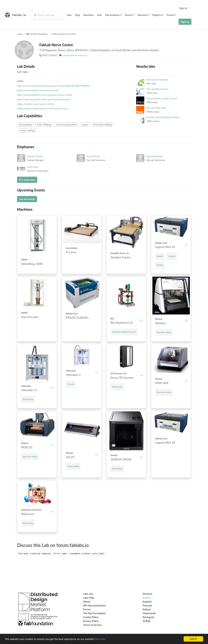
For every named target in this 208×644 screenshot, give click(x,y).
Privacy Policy (91, 621)
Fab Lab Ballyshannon (157, 89)
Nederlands (149, 613)
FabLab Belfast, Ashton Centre (162, 98)
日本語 (147, 621)
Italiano (147, 609)
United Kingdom (37, 34)
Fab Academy (113, 15)
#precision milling (164, 332)
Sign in (183, 8)
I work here (27, 180)
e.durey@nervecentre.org (75, 55)
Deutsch (147, 594)
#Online (160, 265)
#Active (160, 256)
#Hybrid (172, 256)
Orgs (78, 15)
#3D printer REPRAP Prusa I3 (124, 332)
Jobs (99, 15)
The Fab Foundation (95, 613)
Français (147, 605)
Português (148, 617)
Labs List (88, 594)
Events (130, 15)
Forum (171, 15)
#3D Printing (28, 399)
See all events (27, 199)
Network (143, 15)
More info (100, 639)
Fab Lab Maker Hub (156, 108)
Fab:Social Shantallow (157, 80)
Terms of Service (93, 625)
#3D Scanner (117, 387)
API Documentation (94, 605)
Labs (69, 15)
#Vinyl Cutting (73, 466)
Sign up (185, 22)
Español (147, 601)
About (87, 601)
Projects (158, 15)
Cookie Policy (91, 617)
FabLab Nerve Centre (64, 34)
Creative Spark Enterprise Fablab (163, 117)
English (147, 598)
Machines (89, 15)
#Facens (71, 384)
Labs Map (89, 598)
